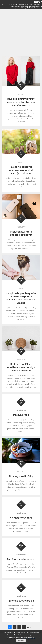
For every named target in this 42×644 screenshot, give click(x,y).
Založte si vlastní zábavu (21, 559)
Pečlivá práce (21, 415)
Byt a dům (21, 360)
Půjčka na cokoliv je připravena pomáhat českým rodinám (21, 170)
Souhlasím (21, 640)
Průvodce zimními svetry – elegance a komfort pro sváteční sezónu (21, 102)
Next (31, 627)
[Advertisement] (21, 31)
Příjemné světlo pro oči (21, 601)
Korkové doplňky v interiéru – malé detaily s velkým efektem (21, 367)
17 (24, 627)
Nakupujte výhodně (21, 518)
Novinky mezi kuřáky (21, 476)
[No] (39, 637)
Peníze (21, 162)
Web (21, 289)
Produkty (21, 94)
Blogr (38, 2)
